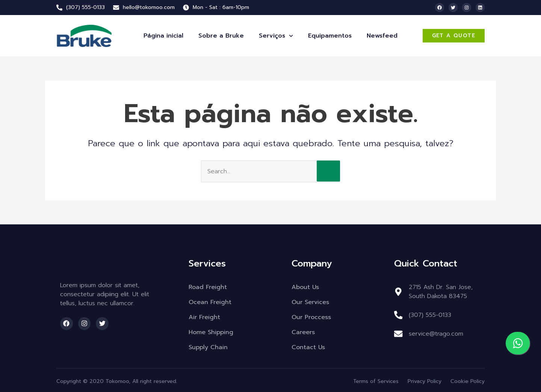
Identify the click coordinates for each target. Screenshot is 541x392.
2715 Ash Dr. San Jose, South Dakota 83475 (440, 292)
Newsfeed (382, 36)
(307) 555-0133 (430, 315)
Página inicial (163, 36)
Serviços (276, 36)
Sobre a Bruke (221, 36)
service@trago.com (436, 334)
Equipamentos (330, 36)
